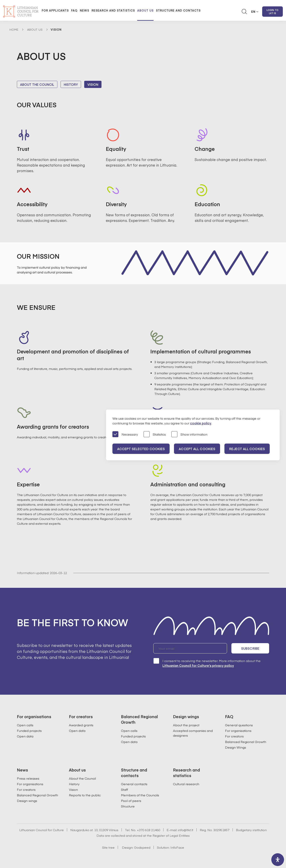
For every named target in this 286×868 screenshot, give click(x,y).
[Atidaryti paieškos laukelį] (244, 12)
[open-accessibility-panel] (278, 860)
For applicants (55, 10)
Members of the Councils (140, 795)
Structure (128, 806)
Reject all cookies (247, 449)
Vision (93, 84)
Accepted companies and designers (193, 733)
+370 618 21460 (148, 830)
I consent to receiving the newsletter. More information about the (207, 663)
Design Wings (236, 747)
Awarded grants (81, 725)
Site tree (108, 847)
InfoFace (177, 847)
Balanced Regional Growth (246, 742)
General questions (239, 725)
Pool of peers (131, 801)
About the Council (37, 84)
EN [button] (253, 12)
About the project (186, 725)
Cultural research (186, 784)
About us (145, 10)
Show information (189, 434)
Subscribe (250, 648)
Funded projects (29, 730)
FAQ (74, 10)
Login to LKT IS (272, 12)
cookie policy (201, 423)
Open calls (25, 725)
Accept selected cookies (141, 449)
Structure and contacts (178, 10)
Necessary (125, 434)
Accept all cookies (197, 449)
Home (14, 29)
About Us (35, 29)
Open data (25, 736)
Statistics (155, 434)
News (85, 10)
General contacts (134, 784)
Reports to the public (85, 795)
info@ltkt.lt (186, 830)
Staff (124, 789)
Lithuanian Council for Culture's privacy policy (198, 665)
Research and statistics (113, 10)
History (71, 84)
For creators (234, 736)
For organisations (238, 730)
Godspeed (142, 847)
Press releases (28, 778)
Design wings (27, 801)
